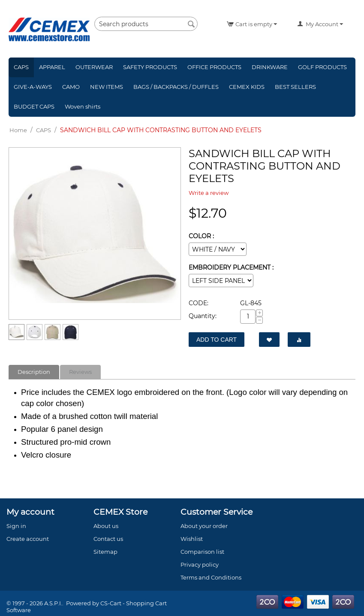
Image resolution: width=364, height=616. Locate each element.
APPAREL (52, 67)
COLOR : (201, 236)
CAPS (21, 67)
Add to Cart (217, 340)
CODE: (199, 303)
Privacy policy (200, 564)
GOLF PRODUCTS (322, 67)
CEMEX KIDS (247, 87)
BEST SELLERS (295, 87)
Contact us (108, 539)
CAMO (71, 87)
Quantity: (203, 316)
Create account (28, 539)
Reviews (80, 372)
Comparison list (202, 552)
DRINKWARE (270, 67)
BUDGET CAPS (34, 106)
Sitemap (105, 552)
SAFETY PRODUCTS (150, 67)
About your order (204, 526)
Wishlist (192, 539)
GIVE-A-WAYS (33, 87)
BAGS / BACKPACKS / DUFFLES (176, 87)
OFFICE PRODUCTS (214, 67)
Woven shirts (83, 106)
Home (18, 130)
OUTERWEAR (94, 67)
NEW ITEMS (107, 87)
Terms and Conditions (211, 577)
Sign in (16, 526)
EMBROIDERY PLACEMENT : (231, 267)
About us (106, 526)
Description (34, 372)
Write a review (209, 193)
